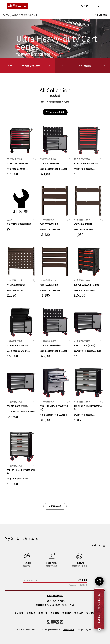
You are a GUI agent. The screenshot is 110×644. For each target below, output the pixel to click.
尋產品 (15, 15)
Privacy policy (69, 630)
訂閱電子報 (82, 580)
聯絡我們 (91, 613)
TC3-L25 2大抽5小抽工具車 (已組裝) (54, 408)
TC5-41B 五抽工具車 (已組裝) (86, 285)
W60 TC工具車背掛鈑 (49, 285)
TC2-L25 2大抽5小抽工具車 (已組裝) (21, 472)
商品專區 (55, 613)
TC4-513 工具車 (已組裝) (17, 345)
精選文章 (43, 613)
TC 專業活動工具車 (29, 15)
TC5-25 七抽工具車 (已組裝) (86, 163)
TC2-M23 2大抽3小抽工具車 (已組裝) (88, 408)
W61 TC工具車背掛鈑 (16, 285)
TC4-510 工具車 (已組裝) (17, 406)
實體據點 (79, 613)
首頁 (8, 15)
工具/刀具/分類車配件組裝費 (19, 224)
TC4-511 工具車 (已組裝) (84, 345)
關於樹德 (19, 613)
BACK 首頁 (101, 15)
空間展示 (67, 613)
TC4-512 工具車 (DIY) (50, 163)
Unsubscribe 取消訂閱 (78, 585)
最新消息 (31, 613)
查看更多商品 (55, 506)
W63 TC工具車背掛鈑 (49, 224)
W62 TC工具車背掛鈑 (83, 224)
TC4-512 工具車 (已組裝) (51, 345)
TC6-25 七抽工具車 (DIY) (17, 163)
